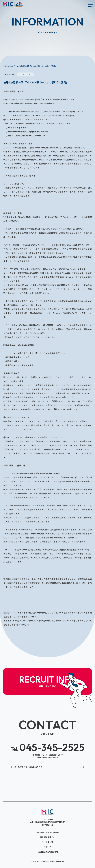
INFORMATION (8, 66)
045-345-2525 (48, 747)
